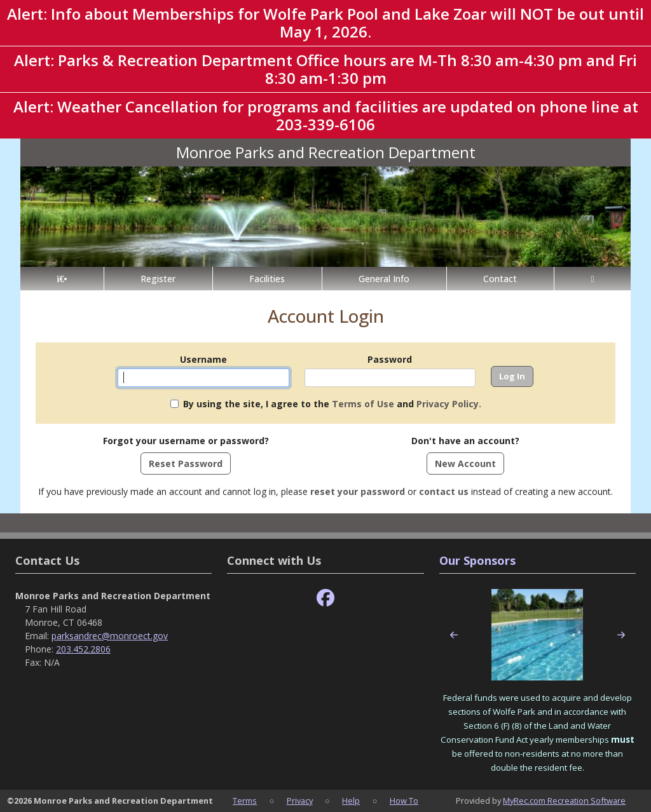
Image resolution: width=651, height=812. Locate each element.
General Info (384, 279)
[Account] (593, 279)
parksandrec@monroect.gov (110, 636)
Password (390, 359)
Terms (245, 801)
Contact (500, 279)
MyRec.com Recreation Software (564, 801)
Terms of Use (363, 404)
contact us (444, 491)
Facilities (267, 279)
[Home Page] (62, 279)
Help (351, 801)
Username (203, 359)
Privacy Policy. (449, 404)
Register (158, 279)
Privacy (300, 801)
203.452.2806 (83, 649)
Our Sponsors (477, 560)
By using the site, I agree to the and (332, 404)
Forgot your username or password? (186, 441)
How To (404, 801)
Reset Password (186, 464)
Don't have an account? (465, 441)
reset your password (358, 491)
